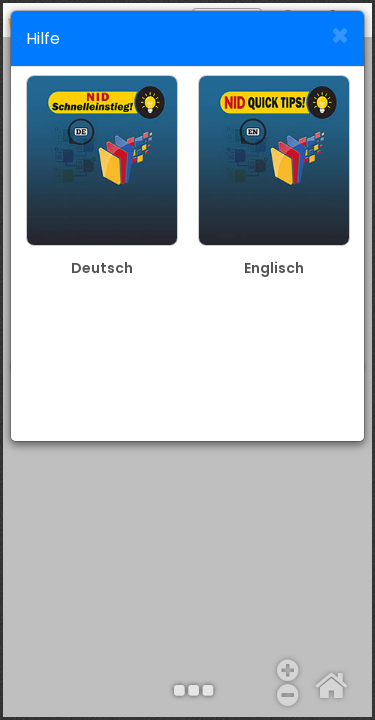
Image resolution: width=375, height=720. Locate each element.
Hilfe (43, 38)
